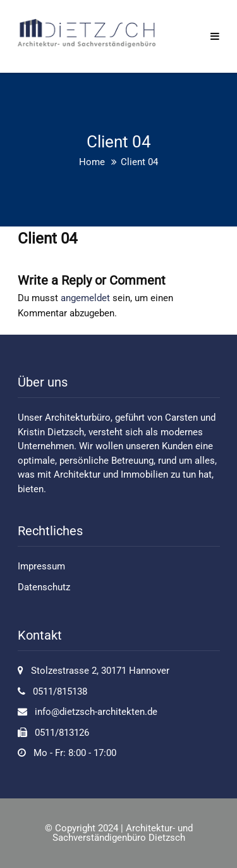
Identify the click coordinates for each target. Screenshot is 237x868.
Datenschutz (44, 587)
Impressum (41, 566)
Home (92, 162)
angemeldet (85, 298)
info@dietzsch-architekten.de (96, 712)
